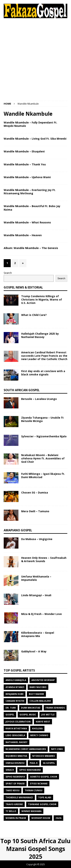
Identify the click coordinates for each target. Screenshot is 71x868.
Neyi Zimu (57, 749)
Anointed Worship (43, 680)
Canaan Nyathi (15, 701)
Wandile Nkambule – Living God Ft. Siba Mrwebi (35, 139)
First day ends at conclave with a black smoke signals (43, 373)
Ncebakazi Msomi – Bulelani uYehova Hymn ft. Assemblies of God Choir (43, 458)
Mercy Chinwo (39, 735)
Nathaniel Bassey (17, 742)
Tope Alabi (45, 797)
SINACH (10, 770)
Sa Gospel (49, 763)
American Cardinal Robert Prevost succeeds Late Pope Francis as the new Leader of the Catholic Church (44, 356)
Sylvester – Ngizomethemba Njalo (44, 436)
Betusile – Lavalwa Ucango (39, 399)
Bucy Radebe (36, 694)
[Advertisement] (35, 59)
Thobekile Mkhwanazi (19, 797)
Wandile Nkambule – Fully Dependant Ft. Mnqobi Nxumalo (30, 124)
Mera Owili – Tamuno (35, 511)
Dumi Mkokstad (31, 708)
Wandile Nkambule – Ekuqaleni (24, 151)
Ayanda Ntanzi (15, 687)
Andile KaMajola (16, 680)
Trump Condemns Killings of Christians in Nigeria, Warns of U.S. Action (42, 299)
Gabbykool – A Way (34, 651)
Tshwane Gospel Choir (42, 804)
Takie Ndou (13, 790)
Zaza (58, 818)
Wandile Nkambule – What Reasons (27, 222)
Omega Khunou (15, 763)
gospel (10, 715)
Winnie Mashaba (31, 811)
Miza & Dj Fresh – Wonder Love (41, 614)
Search (8, 273)
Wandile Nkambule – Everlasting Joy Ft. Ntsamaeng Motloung (30, 192)
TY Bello (11, 811)
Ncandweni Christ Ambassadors (26, 749)
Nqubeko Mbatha (16, 756)
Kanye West (43, 722)
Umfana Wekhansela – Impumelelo (36, 578)
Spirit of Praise (15, 784)
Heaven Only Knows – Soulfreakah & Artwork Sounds (44, 559)
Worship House (41, 818)
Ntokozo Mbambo (44, 756)
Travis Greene (14, 804)
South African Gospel (22, 390)
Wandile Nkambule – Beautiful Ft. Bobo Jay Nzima (32, 208)
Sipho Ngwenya (15, 777)
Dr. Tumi (11, 708)
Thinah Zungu (34, 790)
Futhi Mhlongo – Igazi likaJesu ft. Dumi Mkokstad (43, 475)
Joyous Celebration (18, 722)
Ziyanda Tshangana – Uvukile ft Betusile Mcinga (42, 419)
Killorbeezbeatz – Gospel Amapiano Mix (38, 634)
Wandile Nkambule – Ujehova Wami (27, 177)
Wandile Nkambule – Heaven (23, 235)
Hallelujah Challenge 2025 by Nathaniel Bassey (40, 335)
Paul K (34, 763)
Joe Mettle (48, 715)
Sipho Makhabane (30, 770)
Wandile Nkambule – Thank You (25, 164)
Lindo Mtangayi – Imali (36, 595)
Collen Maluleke (40, 701)
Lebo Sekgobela (15, 735)
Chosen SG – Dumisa (35, 492)
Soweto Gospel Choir (44, 777)
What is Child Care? (34, 315)
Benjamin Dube (15, 694)
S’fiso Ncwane (39, 784)
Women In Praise (16, 818)
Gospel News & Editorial (23, 287)
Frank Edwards (55, 708)
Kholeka (37, 728)
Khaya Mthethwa (16, 728)
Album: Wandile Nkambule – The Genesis (31, 248)
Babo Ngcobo (38, 687)
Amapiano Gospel (18, 530)
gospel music (28, 715)
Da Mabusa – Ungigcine (37, 539)
